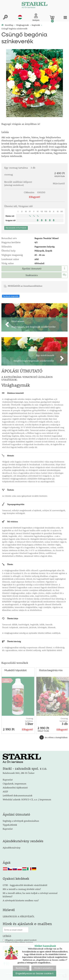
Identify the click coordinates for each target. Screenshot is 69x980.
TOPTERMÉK (6, 680)
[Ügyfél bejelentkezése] (36, 17)
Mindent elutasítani (44, 968)
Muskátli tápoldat (16, 670)
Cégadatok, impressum (14, 784)
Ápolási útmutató (32, 269)
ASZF (5, 791)
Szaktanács (32, 275)
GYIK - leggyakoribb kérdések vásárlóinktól (25, 885)
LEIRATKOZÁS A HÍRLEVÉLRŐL (19, 916)
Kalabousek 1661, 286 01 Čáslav (19, 773)
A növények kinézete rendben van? (21, 900)
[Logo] (34, 6)
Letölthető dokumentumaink (18, 795)
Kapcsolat (8, 780)
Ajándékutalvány (12, 848)
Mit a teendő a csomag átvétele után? (22, 889)
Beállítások (21, 968)
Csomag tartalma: (29, 720)
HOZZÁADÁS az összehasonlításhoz (25, 286)
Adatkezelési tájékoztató (15, 787)
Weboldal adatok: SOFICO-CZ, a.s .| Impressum (27, 799)
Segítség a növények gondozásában (21, 821)
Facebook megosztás (11, 296)
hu (20, 17)
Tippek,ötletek (10, 825)
